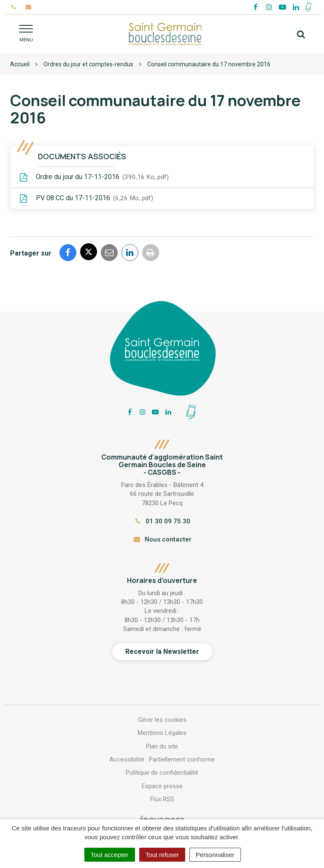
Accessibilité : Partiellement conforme (162, 759)
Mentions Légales (162, 733)
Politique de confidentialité (162, 773)
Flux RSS (162, 799)
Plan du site (162, 746)
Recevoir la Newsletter (162, 652)
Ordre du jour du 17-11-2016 (94, 177)
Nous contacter (162, 539)
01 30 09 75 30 (162, 521)
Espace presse (162, 786)
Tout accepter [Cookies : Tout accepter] (110, 855)
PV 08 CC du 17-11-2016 (86, 199)
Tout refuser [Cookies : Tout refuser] (162, 855)
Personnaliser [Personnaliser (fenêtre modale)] (215, 855)
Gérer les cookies (162, 720)
